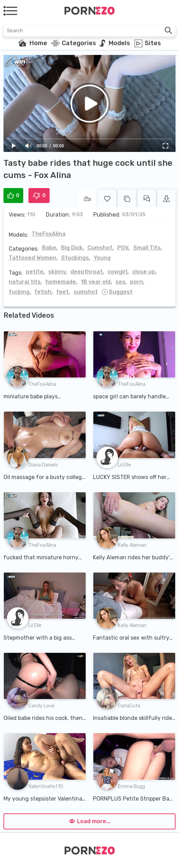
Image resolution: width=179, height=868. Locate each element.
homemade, (61, 282)
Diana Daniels (43, 465)
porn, (137, 282)
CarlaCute (129, 706)
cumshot (86, 292)
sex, (121, 282)
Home (38, 43)
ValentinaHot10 (46, 786)
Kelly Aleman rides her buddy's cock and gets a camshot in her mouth (134, 558)
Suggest (121, 292)
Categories (79, 43)
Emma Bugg (131, 786)
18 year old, (96, 282)
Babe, (50, 248)
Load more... (89, 821)
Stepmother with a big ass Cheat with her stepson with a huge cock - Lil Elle (43, 638)
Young (102, 258)
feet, (63, 292)
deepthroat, (87, 272)
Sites (153, 43)
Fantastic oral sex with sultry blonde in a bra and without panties (131, 638)
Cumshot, (101, 248)
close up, (144, 272)
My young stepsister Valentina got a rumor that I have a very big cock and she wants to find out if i (43, 799)
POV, (123, 248)
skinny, (58, 272)
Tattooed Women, (33, 258)
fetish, (44, 292)
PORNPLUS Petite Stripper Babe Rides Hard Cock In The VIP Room (134, 799)
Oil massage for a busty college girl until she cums (44, 478)
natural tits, (25, 282)
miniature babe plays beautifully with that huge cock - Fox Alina (38, 397)
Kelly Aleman (132, 545)
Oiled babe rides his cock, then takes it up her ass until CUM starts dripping (43, 719)
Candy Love (41, 706)
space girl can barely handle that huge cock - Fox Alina (129, 397)
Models (119, 43)
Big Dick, (73, 248)
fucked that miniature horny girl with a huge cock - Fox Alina (41, 558)
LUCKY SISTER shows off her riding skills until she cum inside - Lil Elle (130, 478)
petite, (35, 272)
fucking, (20, 292)
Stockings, (76, 258)
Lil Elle (125, 465)
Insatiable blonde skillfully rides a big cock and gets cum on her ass (134, 719)
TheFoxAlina (49, 234)
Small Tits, (148, 248)
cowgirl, (118, 272)
